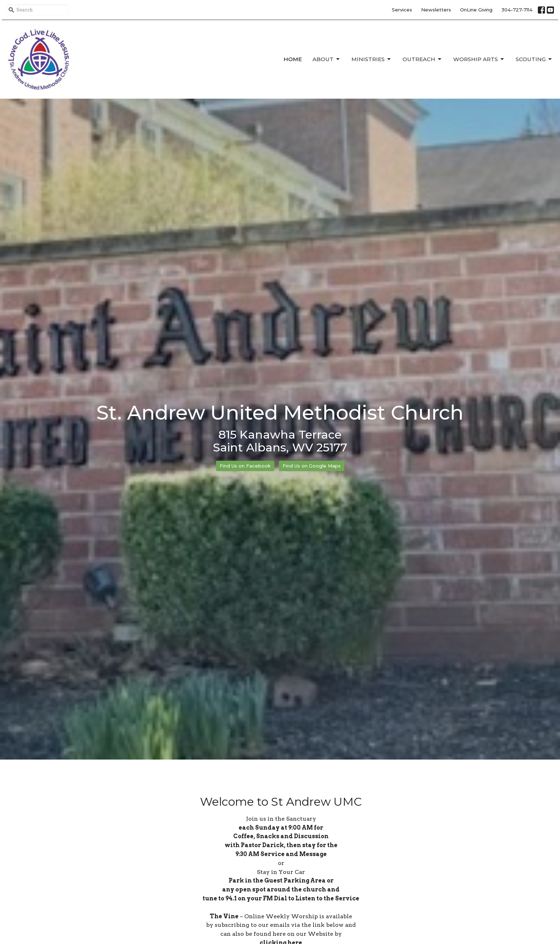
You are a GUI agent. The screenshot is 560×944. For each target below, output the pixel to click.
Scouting (534, 59)
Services (402, 10)
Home (293, 59)
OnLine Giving (476, 10)
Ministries (372, 59)
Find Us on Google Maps (312, 466)
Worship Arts (479, 59)
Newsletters (436, 10)
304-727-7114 (517, 10)
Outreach (422, 59)
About (327, 59)
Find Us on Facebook (245, 466)
